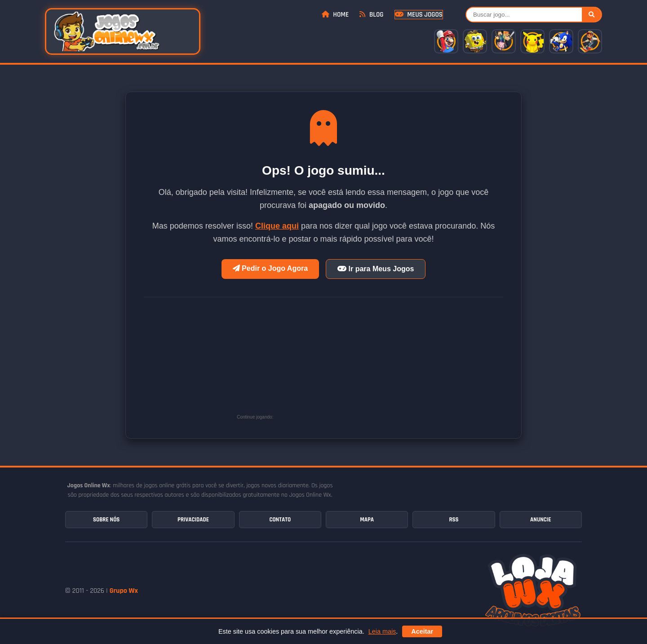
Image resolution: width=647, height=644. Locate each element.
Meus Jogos (419, 15)
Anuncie (541, 520)
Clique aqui (277, 226)
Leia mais (382, 631)
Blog (371, 15)
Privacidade (193, 520)
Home (335, 15)
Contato (280, 520)
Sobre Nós (106, 520)
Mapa (367, 520)
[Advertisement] (343, 362)
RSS (454, 520)
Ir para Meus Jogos (376, 269)
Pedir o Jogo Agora (270, 268)
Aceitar (422, 631)
